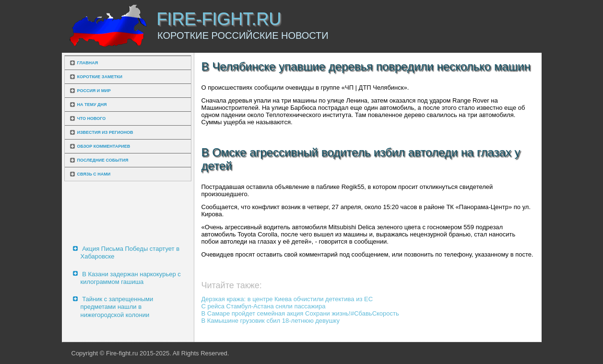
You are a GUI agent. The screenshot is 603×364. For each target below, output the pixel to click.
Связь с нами (94, 174)
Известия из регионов (105, 132)
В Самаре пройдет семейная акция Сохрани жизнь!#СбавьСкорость (300, 313)
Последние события (103, 160)
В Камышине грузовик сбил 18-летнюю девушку (271, 321)
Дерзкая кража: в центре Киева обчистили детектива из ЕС (287, 299)
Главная (88, 63)
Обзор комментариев (104, 146)
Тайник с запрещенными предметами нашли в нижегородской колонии (117, 307)
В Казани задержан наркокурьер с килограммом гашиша (131, 278)
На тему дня (92, 105)
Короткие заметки (100, 77)
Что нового (92, 118)
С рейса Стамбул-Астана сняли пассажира (264, 306)
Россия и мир (94, 91)
